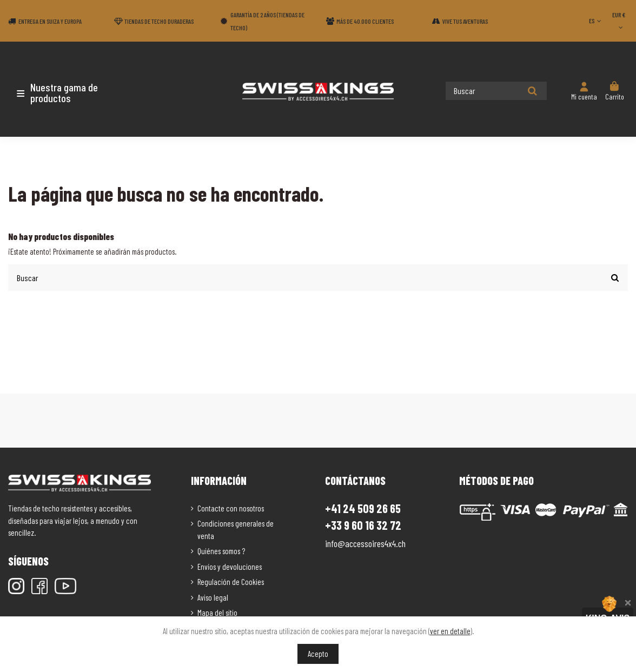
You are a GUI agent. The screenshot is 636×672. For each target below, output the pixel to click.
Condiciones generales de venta (236, 529)
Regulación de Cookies (231, 581)
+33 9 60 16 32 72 (363, 525)
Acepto (318, 654)
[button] (72, 92)
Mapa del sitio (217, 612)
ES (596, 21)
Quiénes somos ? (221, 550)
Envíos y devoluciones (230, 565)
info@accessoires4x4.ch (365, 543)
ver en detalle (450, 631)
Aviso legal (213, 596)
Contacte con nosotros (231, 507)
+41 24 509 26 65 (363, 507)
